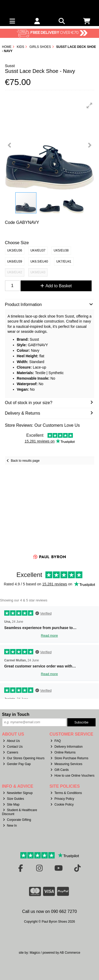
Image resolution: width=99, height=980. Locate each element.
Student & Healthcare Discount (20, 812)
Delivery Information (67, 747)
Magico (35, 953)
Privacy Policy (62, 799)
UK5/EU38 (61, 250)
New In (10, 826)
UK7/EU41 (64, 262)
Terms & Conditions (66, 793)
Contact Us (13, 747)
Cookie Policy (62, 805)
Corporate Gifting (17, 820)
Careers (11, 752)
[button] (89, 105)
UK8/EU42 (15, 272)
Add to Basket (56, 286)
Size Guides (13, 799)
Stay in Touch (16, 714)
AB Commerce (70, 953)
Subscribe (81, 722)
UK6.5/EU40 (39, 262)
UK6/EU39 (15, 262)
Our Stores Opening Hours (24, 758)
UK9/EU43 (38, 272)
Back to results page (25, 461)
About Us (11, 741)
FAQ (56, 741)
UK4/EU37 (38, 250)
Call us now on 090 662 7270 (49, 911)
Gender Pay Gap (17, 764)
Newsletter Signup (18, 793)
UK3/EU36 (15, 250)
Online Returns (63, 752)
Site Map (11, 805)
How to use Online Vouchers (72, 776)
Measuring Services (66, 764)
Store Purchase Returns (69, 758)
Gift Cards (60, 770)
